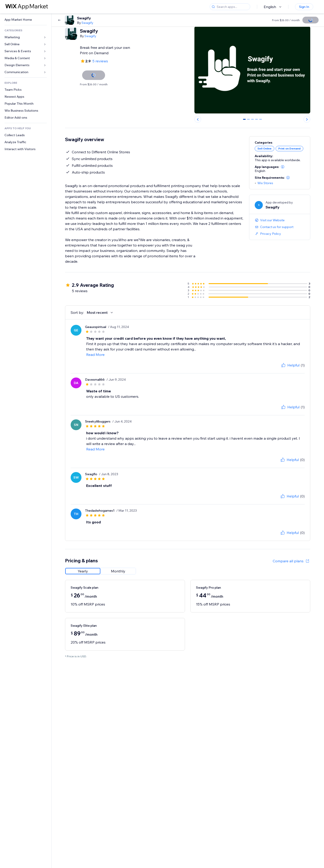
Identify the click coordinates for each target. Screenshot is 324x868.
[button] (283, 167)
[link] (26, 20)
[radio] (83, 571)
